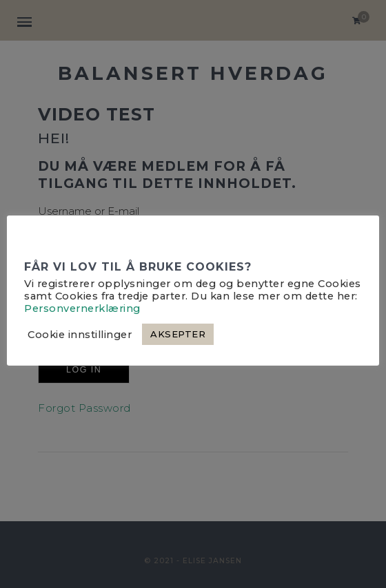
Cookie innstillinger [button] (80, 335)
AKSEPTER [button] (178, 334)
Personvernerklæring (82, 308)
